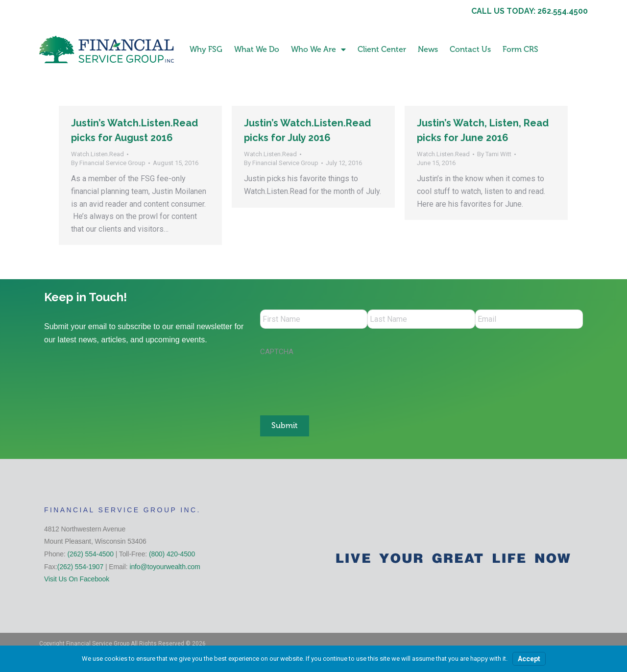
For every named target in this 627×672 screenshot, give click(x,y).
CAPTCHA (277, 352)
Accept (529, 659)
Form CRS (520, 49)
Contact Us (470, 49)
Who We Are (318, 49)
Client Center (382, 49)
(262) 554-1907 (80, 566)
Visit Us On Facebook (77, 578)
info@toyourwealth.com (165, 566)
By (108, 163)
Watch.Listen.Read (97, 154)
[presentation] (335, 382)
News (428, 49)
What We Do (257, 49)
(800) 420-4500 (172, 553)
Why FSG (206, 49)
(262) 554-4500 (91, 553)
